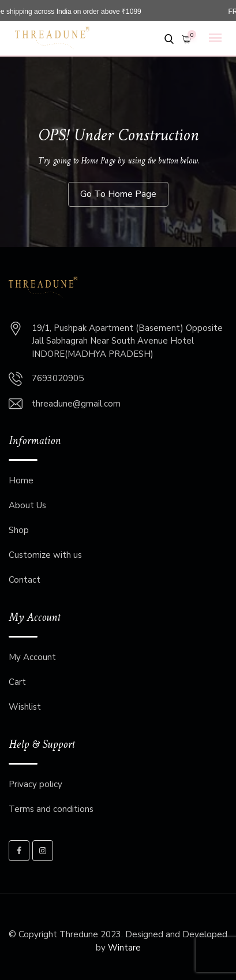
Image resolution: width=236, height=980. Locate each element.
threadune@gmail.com (76, 404)
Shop (19, 530)
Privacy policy (35, 784)
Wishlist (25, 707)
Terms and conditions (51, 809)
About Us (27, 505)
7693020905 (58, 378)
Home (21, 480)
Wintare (124, 948)
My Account (32, 657)
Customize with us (45, 555)
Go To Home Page (118, 194)
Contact (25, 580)
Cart (17, 682)
